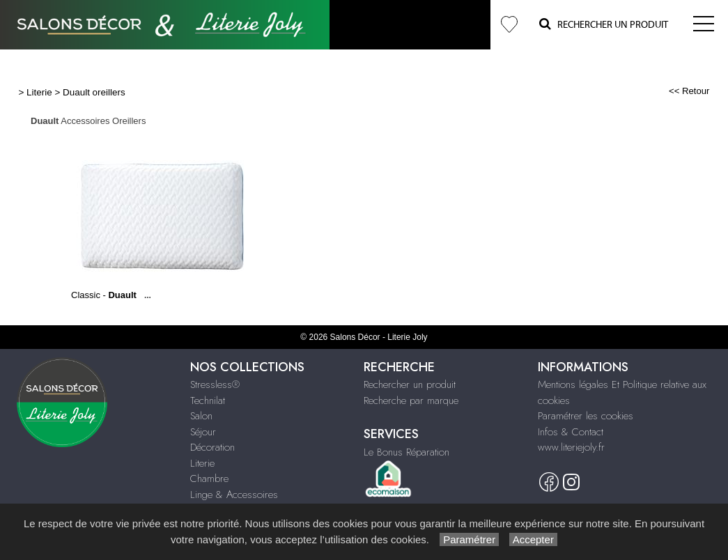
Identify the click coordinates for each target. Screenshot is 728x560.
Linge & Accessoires (234, 495)
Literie (39, 92)
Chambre (209, 479)
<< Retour (689, 91)
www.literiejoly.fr (571, 447)
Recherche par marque (411, 400)
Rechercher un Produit (604, 24)
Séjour (203, 432)
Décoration (212, 447)
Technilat (208, 400)
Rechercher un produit (410, 384)
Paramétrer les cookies (586, 416)
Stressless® (215, 384)
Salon (201, 416)
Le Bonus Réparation (406, 452)
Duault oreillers (94, 92)
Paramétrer (469, 539)
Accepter (533, 539)
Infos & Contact (571, 432)
